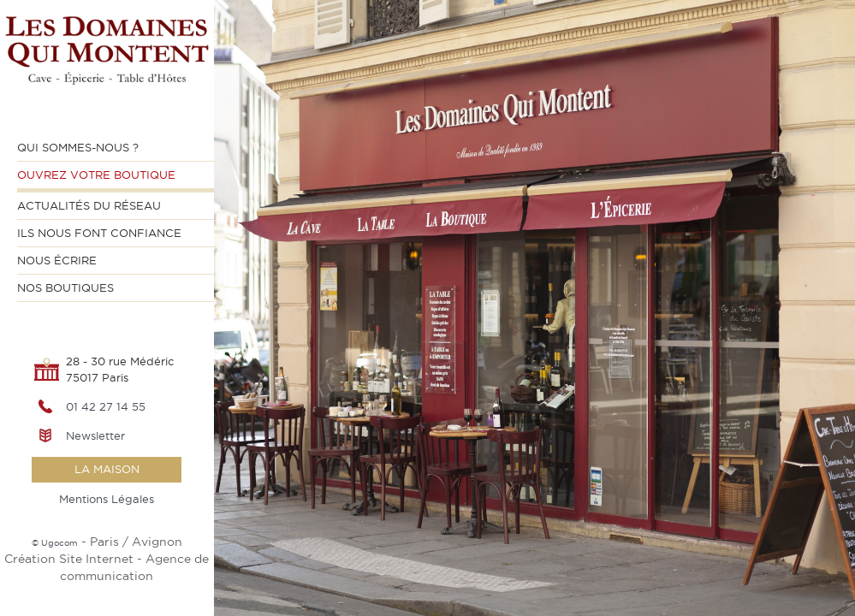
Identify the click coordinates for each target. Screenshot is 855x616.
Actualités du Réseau (89, 205)
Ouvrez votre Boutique (96, 175)
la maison (107, 469)
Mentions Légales (107, 499)
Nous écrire (57, 260)
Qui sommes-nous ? (78, 147)
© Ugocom (55, 543)
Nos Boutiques (65, 287)
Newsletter (95, 435)
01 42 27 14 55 (106, 406)
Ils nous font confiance (99, 233)
